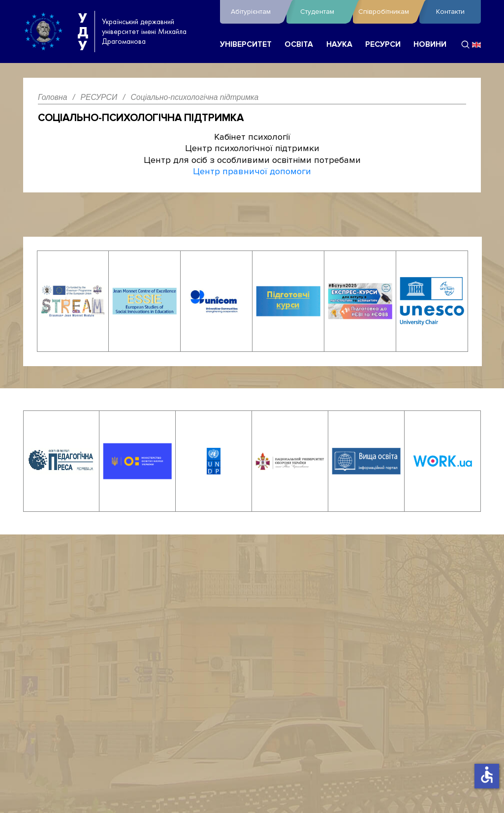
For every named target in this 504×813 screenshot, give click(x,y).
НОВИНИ (430, 45)
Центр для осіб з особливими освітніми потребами (252, 160)
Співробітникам (386, 12)
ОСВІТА (299, 45)
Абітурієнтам (256, 12)
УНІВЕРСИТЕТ (246, 45)
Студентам (324, 12)
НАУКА (339, 45)
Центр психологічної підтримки (252, 148)
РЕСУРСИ (383, 45)
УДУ (83, 31)
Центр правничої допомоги (252, 171)
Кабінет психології (252, 137)
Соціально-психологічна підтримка (141, 118)
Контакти (450, 12)
